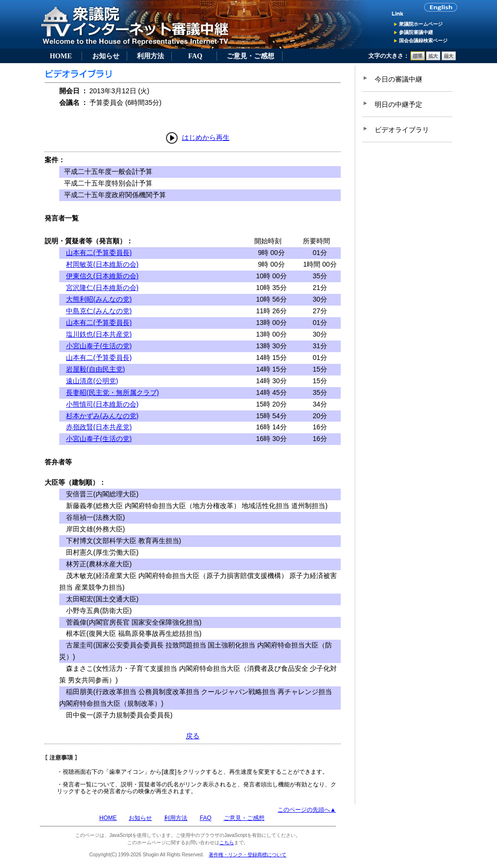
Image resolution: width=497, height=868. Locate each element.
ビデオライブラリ (402, 130)
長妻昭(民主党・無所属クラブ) (112, 392)
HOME (61, 56)
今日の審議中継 (398, 79)
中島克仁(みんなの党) (99, 311)
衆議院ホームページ (421, 24)
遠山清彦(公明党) (92, 381)
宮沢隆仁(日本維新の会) (102, 288)
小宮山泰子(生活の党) (99, 346)
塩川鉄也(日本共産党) (99, 334)
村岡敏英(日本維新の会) (102, 264)
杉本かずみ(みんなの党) (102, 416)
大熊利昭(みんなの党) (99, 299)
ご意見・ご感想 (250, 56)
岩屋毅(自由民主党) (95, 369)
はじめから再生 (206, 137)
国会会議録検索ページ (423, 41)
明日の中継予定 (398, 104)
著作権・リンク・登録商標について (248, 855)
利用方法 (150, 56)
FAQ (195, 56)
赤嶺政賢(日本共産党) (99, 427)
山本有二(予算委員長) (99, 253)
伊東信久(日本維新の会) (102, 276)
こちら (227, 842)
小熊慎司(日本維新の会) (102, 404)
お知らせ (106, 56)
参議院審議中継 (416, 32)
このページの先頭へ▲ (307, 810)
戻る (193, 736)
